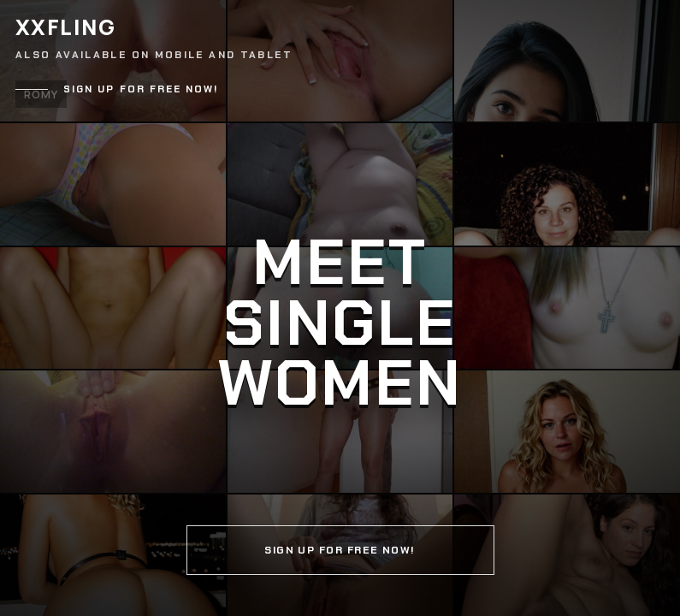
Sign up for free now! (141, 89)
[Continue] (340, 308)
